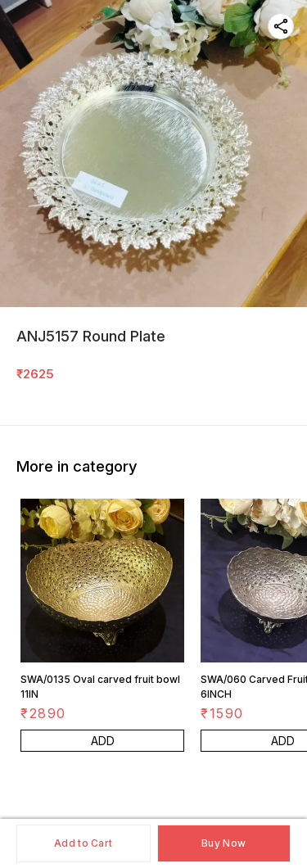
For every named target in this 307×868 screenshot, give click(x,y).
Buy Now (223, 843)
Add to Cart (83, 843)
